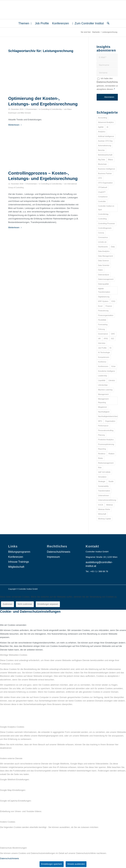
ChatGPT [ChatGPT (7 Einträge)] (102, 192)
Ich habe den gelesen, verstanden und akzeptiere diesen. (109, 84)
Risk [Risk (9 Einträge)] (100, 468)
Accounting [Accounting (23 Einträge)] (103, 118)
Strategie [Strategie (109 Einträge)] (102, 481)
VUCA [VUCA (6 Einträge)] (101, 505)
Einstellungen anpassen (48, 604)
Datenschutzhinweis (109, 82)
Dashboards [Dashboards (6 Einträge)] (103, 247)
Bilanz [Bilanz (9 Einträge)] (111, 160)
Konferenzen (16, 557)
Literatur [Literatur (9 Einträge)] (112, 380)
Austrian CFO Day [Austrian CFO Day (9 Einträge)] (105, 141)
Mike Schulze (26, 113)
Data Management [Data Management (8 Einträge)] (106, 256)
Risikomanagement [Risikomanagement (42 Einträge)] (106, 463)
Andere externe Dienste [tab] (11, 758)
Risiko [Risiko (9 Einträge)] (101, 458)
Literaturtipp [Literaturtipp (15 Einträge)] (103, 385)
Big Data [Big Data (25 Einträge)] (102, 160)
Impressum (53, 557)
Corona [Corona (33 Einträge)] (101, 233)
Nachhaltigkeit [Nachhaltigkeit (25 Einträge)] (104, 412)
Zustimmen (7, 604)
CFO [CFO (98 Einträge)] (100, 178)
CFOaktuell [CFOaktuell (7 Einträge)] (103, 187)
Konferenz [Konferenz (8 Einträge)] (102, 362)
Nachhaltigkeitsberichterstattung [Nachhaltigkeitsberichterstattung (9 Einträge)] (108, 416)
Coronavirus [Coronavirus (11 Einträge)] (103, 237)
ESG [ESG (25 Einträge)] (113, 301)
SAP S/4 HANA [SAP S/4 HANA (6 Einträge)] (104, 472)
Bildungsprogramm (19, 552)
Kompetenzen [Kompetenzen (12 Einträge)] (104, 357)
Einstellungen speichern (52, 864)
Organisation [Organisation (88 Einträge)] (110, 421)
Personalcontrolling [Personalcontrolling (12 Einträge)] (106, 430)
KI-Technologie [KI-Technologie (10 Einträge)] (104, 352)
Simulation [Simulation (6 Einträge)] (102, 477)
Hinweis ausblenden (76, 864)
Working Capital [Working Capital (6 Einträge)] (104, 519)
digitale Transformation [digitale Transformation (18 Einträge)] (104, 290)
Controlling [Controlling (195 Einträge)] (102, 219)
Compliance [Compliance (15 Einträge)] (103, 197)
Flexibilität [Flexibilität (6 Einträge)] (102, 320)
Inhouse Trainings (19, 562)
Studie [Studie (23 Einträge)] (111, 481)
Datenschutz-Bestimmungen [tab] (13, 848)
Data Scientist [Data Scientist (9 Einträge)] (104, 265)
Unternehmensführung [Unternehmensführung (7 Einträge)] (107, 500)
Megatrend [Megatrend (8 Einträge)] (102, 407)
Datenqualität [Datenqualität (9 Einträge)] (103, 284)
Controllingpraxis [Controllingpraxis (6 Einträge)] (105, 228)
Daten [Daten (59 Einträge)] (100, 270)
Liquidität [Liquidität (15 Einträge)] (102, 380)
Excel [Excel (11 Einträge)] (100, 306)
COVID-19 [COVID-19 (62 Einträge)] (102, 242)
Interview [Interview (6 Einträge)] (102, 343)
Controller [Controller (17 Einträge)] (102, 201)
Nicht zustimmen (25, 604)
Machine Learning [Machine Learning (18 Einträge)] (105, 390)
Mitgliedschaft (16, 567)
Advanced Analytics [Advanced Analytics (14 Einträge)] (106, 122)
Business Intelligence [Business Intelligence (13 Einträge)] (107, 169)
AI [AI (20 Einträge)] (107, 127)
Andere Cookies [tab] (8, 822)
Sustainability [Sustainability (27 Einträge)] (103, 486)
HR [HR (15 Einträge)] (99, 339)
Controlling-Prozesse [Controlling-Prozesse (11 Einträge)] (106, 223)
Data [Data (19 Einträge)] (113, 247)
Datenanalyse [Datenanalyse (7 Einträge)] (104, 275)
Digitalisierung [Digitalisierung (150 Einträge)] (104, 297)
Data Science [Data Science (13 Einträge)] (103, 261)
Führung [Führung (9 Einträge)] (101, 329)
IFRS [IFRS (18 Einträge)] (106, 339)
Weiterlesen (15, 125)
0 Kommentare (31, 109)
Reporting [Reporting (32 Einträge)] (102, 449)
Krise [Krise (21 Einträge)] (113, 366)
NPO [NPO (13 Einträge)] (100, 421)
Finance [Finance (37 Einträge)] (109, 306)
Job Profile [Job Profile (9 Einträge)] (102, 348)
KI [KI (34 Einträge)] (111, 348)
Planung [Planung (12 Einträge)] (101, 435)
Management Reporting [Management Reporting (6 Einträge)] (103, 401)
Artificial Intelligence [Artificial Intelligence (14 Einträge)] (106, 136)
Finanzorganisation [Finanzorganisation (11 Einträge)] (106, 315)
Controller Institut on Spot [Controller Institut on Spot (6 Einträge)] (106, 208)
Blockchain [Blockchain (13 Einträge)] (102, 164)
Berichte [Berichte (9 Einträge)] (101, 150)
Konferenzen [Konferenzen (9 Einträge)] (103, 366)
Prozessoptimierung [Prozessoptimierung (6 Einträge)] (106, 444)
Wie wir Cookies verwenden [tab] (13, 625)
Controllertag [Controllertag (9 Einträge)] (103, 214)
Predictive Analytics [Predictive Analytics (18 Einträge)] (106, 440)
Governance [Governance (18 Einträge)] (103, 334)
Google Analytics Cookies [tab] (12, 727)
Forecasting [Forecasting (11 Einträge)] (103, 324)
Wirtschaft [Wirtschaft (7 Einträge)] (102, 514)
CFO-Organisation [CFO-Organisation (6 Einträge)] (105, 183)
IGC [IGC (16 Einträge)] (113, 339)
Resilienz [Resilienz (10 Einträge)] (102, 454)
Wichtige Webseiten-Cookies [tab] (14, 655)
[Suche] (107, 23)
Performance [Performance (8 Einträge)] (103, 426)
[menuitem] (25, 23)
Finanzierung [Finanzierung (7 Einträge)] (103, 311)
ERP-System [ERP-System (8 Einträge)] (103, 301)
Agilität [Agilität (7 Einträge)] (101, 127)
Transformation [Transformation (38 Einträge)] (104, 491)
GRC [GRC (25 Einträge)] (113, 334)
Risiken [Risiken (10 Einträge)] (111, 454)
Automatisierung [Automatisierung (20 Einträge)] (105, 145)
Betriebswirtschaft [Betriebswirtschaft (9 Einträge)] (105, 155)
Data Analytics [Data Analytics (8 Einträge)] (104, 251)
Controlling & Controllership (51, 109)
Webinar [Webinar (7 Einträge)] (110, 505)
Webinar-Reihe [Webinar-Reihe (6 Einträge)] (104, 509)
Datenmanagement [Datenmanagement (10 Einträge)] (106, 279)
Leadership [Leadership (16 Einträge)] (103, 376)
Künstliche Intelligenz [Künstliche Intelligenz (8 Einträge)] (107, 371)
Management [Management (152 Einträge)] (103, 394)
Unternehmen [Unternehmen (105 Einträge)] (104, 495)
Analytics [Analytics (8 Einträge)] (102, 132)
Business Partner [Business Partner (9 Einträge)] (105, 173)
